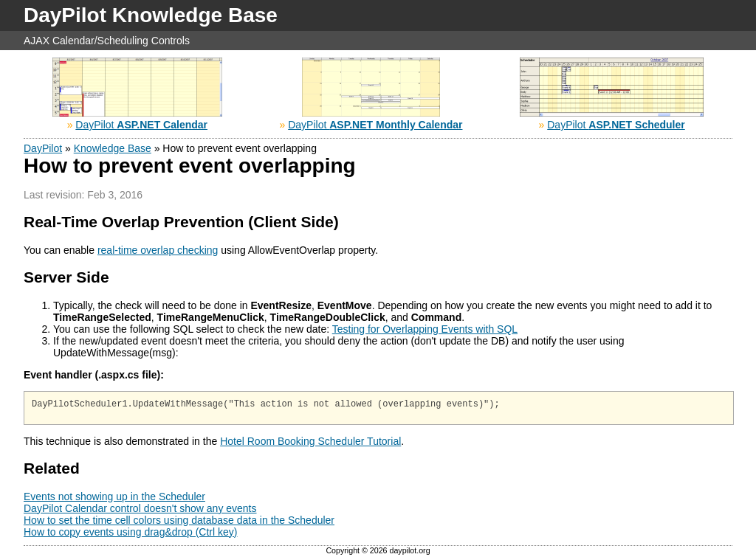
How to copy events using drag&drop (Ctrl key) (130, 534)
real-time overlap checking (158, 250)
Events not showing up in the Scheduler (114, 499)
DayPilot (141, 125)
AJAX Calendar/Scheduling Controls (107, 41)
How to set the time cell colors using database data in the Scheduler (179, 522)
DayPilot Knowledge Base (151, 15)
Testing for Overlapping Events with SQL (425, 329)
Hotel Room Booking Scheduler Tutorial (310, 443)
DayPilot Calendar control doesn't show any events (140, 511)
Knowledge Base (113, 148)
